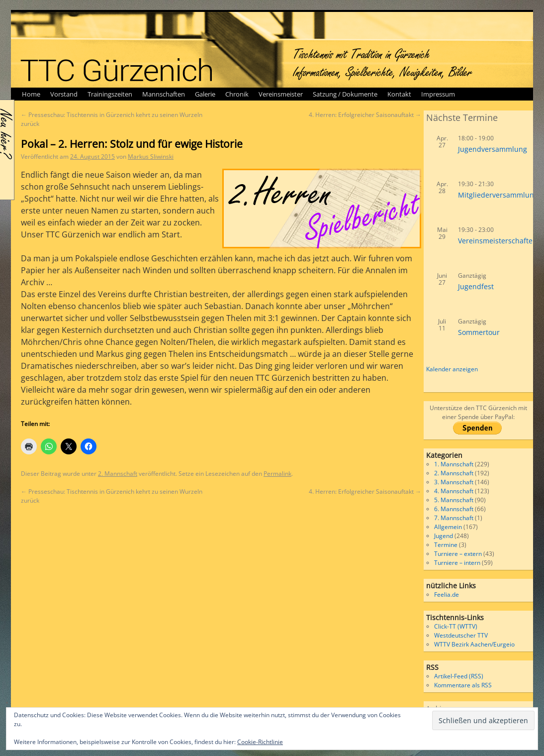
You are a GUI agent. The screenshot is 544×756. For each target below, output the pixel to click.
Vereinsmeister (281, 94)
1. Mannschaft (454, 464)
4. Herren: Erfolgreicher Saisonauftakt (365, 115)
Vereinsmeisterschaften (498, 241)
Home (31, 94)
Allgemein (448, 527)
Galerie (205, 94)
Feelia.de (447, 594)
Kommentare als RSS (463, 685)
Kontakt (399, 94)
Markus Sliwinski (151, 157)
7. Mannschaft (454, 518)
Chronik (237, 94)
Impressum (438, 94)
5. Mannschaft (454, 500)
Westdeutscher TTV (461, 635)
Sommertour (479, 332)
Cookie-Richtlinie (260, 742)
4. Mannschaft (454, 491)
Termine (446, 545)
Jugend (444, 536)
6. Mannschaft (454, 509)
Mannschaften (164, 94)
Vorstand (64, 94)
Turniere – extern (458, 554)
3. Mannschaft (454, 482)
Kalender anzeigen (452, 369)
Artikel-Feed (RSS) (459, 676)
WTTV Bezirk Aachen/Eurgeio (474, 644)
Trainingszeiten (110, 94)
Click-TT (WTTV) (456, 626)
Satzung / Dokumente (345, 94)
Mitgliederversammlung (498, 195)
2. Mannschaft (118, 474)
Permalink (277, 474)
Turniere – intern (457, 563)
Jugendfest (476, 286)
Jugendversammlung (493, 149)
